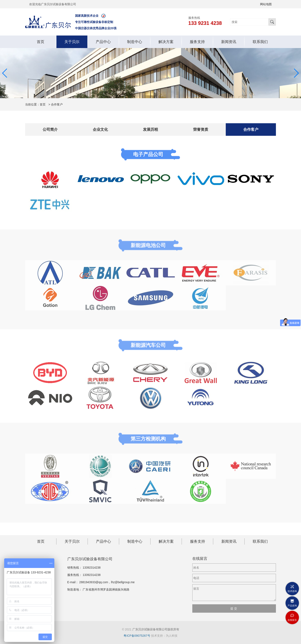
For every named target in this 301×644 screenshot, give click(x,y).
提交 (234, 608)
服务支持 (197, 42)
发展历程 (150, 130)
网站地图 (266, 4)
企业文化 (100, 130)
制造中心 (135, 42)
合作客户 (251, 130)
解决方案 (166, 42)
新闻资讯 (229, 42)
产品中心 (103, 42)
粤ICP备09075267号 (137, 636)
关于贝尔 (72, 42)
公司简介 (50, 130)
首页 (41, 42)
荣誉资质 (201, 130)
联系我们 (260, 42)
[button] (5, 73)
